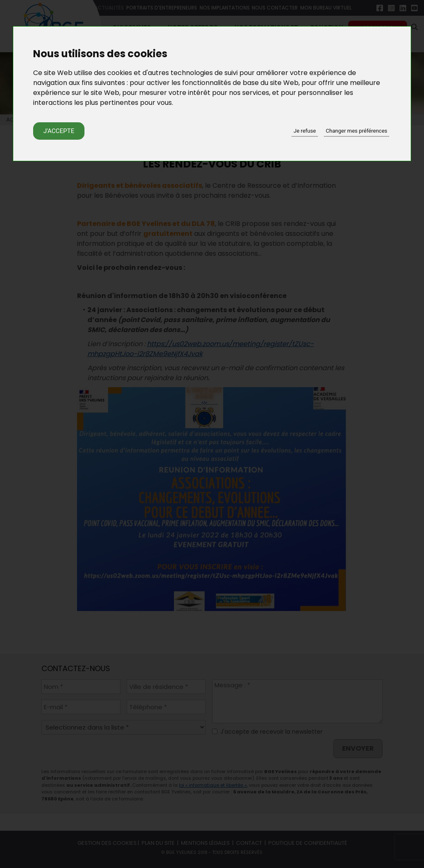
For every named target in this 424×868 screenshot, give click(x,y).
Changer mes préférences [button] (357, 131)
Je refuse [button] (305, 131)
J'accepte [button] (59, 131)
